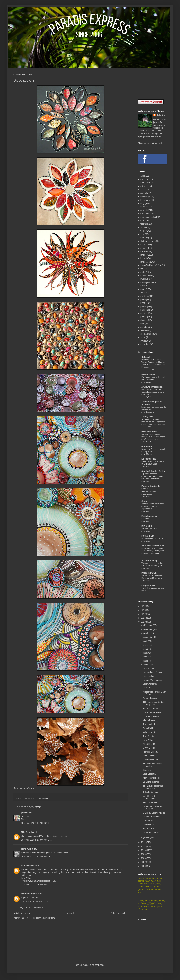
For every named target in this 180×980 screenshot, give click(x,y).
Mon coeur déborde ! (152, 778)
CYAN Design (149, 748)
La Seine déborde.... (152, 782)
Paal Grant (148, 688)
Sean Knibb (148, 728)
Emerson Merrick (151, 709)
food (142, 234)
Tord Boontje (149, 736)
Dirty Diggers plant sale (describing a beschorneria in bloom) (153, 392)
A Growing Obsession (152, 387)
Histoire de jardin (148, 241)
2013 (144, 622)
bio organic (145, 200)
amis (143, 176)
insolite (144, 251)
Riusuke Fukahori (151, 716)
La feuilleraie (149, 668)
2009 (144, 854)
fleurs (143, 231)
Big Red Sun (149, 829)
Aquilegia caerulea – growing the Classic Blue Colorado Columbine (152, 476)
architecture (146, 183)
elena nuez (26, 849)
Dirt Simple (147, 526)
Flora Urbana (148, 536)
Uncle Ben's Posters (152, 712)
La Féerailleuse (149, 459)
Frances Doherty (150, 752)
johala (24, 813)
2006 (144, 866)
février (147, 665)
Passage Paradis (149, 573)
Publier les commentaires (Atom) (41, 918)
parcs (143, 289)
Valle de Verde (149, 732)
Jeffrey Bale (147, 417)
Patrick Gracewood (151, 817)
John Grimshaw (150, 756)
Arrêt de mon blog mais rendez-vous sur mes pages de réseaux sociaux (153, 437)
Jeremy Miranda (150, 684)
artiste (25, 798)
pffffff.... (144, 303)
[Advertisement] (152, 84)
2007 (144, 862)
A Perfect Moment (149, 528)
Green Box (148, 821)
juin (145, 649)
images (144, 248)
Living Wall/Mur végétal (151, 265)
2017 (144, 614)
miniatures (145, 275)
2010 (144, 850)
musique (144, 279)
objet (143, 286)
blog (30, 798)
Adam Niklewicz (150, 698)
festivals (144, 224)
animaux (144, 179)
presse (143, 317)
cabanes (144, 207)
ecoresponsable (148, 217)
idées (143, 245)
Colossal (146, 357)
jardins (143, 255)
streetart (144, 341)
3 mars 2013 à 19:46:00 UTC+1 (35, 901)
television (145, 344)
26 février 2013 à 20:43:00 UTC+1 (36, 857)
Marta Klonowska (151, 803)
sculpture (145, 327)
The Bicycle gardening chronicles (153, 787)
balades (144, 196)
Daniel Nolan (149, 825)
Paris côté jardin (149, 432)
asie (142, 190)
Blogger (102, 965)
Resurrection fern (151, 760)
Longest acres (148, 585)
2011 (144, 846)
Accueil (71, 913)
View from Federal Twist (153, 546)
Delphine (161, 115)
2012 (144, 842)
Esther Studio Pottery (152, 672)
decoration (37, 798)
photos (143, 307)
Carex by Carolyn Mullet (154, 813)
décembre (148, 625)
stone (143, 337)
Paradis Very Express (153, 680)
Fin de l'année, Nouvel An (152, 538)
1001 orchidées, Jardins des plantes (154, 703)
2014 (144, 618)
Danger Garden (149, 374)
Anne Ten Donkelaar (152, 833)
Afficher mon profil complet (150, 143)
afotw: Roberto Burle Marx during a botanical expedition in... (153, 506)
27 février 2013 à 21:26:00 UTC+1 (36, 885)
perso (143, 300)
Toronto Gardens (150, 724)
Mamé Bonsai (149, 720)
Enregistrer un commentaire (30, 907)
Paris (143, 293)
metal (143, 272)
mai (145, 653)
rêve (142, 324)
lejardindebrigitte (29, 894)
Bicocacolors (20, 788)
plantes (144, 313)
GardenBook (148, 447)
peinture (46, 798)
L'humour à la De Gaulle (152, 519)
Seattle (144, 330)
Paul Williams (28, 866)
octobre (147, 633)
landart (144, 258)
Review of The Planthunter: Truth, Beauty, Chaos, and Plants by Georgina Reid (153, 551)
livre (142, 269)
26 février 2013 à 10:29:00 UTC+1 (36, 823)
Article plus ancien (119, 913)
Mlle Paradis (27, 832)
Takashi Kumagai (151, 792)
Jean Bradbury (150, 774)
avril (146, 657)
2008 (144, 858)
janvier (147, 837)
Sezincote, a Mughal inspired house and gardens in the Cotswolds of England (153, 422)
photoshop (145, 310)
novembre (148, 629)
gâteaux (144, 238)
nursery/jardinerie (148, 282)
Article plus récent (22, 913)
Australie (144, 193)
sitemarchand (147, 334)
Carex (144, 501)
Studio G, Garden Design (153, 471)
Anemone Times (150, 744)
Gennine (147, 770)
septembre (149, 637)
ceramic (144, 210)
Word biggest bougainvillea (150, 797)
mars (146, 661)
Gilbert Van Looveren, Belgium (153, 808)
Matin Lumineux (149, 516)
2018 (144, 610)
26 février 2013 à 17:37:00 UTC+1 (36, 840)
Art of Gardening (149, 561)
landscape (145, 262)
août (146, 641)
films (143, 227)
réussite (144, 320)
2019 (144, 606)
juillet (146, 645)
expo (143, 221)
